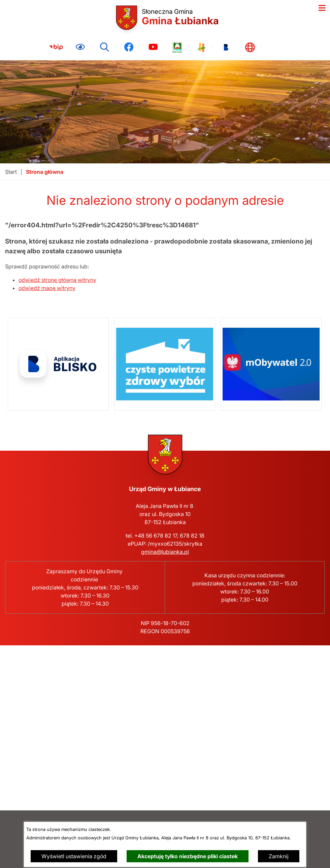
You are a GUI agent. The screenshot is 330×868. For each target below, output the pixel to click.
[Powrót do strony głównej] (11, 172)
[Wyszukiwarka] (104, 47)
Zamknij (279, 856)
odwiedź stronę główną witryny (57, 280)
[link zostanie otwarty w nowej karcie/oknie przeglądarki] (56, 47)
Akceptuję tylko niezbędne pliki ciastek (188, 856)
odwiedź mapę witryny (47, 288)
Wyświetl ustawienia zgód (74, 856)
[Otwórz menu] (322, 8)
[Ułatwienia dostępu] (80, 47)
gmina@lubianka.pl (165, 552)
